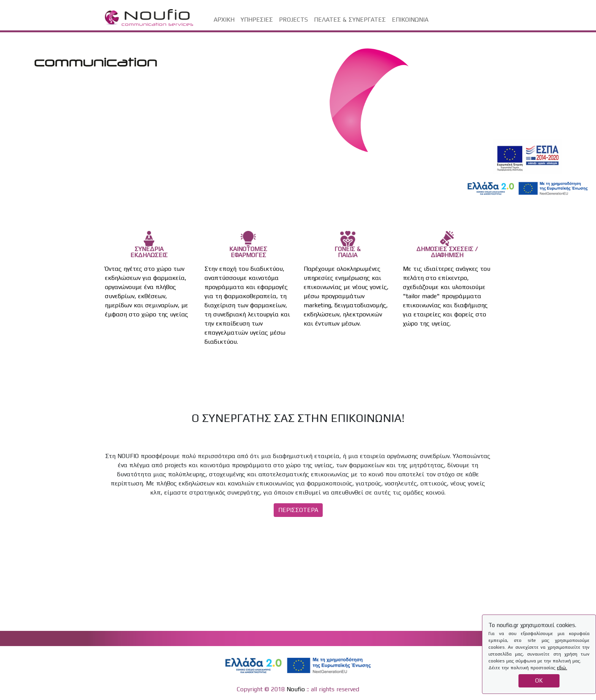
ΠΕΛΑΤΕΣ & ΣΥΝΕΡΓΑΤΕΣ (350, 20)
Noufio (296, 689)
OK (539, 680)
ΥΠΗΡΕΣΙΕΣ (257, 20)
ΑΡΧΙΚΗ (224, 20)
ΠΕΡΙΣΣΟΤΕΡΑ (298, 510)
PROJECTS (293, 20)
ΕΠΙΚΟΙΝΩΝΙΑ (410, 20)
